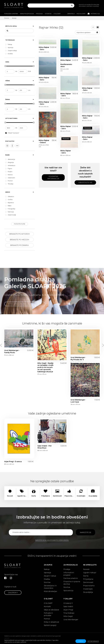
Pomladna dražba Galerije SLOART (25, 304)
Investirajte (88, 589)
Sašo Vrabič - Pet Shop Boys (44, 447)
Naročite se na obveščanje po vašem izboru (52, 540)
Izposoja (47, 573)
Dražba (47, 579)
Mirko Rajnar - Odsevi (44, 141)
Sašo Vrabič (68, 606)
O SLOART (48, 603)
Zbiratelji (71, 14)
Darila (86, 576)
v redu (81, 641)
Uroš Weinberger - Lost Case (78, 401)
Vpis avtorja (68, 591)
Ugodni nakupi (90, 573)
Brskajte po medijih (19, 240)
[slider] (5, 66)
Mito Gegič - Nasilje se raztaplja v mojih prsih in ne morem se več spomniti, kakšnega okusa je (45, 367)
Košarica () (94, 13)
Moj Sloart (81, 14)
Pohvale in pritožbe (48, 614)
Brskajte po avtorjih (19, 234)
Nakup (47, 569)
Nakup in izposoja (27, 14)
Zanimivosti (88, 582)
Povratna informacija (53, 178)
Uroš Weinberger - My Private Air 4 (78, 359)
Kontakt (47, 606)
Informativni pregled (69, 574)
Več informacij (93, 641)
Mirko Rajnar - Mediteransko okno (66, 63)
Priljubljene (88, 579)
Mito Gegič (68, 616)
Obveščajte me (85, 183)
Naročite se (86, 532)
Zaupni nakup (50, 576)
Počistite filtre (20, 224)
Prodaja (39, 14)
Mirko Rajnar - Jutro (44, 48)
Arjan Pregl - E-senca (13, 462)
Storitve (48, 14)
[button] (87, 32)
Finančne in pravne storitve (72, 583)
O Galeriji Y (68, 603)
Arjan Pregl (68, 610)
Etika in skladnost (51, 622)
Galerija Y (13, 593)
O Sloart (57, 14)
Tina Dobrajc (69, 613)
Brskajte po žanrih (19, 245)
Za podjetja (88, 592)
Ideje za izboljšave (51, 610)
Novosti (86, 569)
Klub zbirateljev (50, 591)
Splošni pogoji (50, 625)
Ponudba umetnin (11, 14)
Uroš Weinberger (71, 620)
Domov (7, 18)
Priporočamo (89, 586)
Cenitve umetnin (71, 578)
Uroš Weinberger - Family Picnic (12, 351)
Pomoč (47, 619)
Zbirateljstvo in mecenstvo (50, 587)
